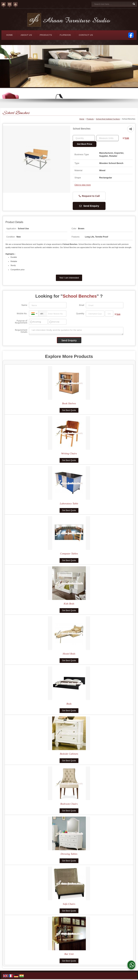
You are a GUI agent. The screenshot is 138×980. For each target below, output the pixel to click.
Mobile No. (22, 313)
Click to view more (82, 185)
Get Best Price (84, 144)
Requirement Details (21, 331)
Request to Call (89, 196)
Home (10, 35)
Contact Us (86, 35)
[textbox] (108, 138)
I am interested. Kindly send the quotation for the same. (76, 331)
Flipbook (65, 35)
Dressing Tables (69, 854)
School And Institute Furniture (108, 119)
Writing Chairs (69, 453)
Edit (126, 138)
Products (46, 35)
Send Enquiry (89, 206)
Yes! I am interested (69, 278)
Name (24, 305)
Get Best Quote (69, 410)
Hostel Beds (69, 654)
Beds (69, 704)
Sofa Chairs (69, 904)
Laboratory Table (69, 503)
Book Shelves (69, 403)
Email (82, 305)
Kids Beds (69, 604)
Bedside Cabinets (69, 754)
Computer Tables (69, 553)
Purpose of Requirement (21, 322)
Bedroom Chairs (69, 804)
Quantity (80, 313)
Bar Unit (69, 954)
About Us (26, 35)
